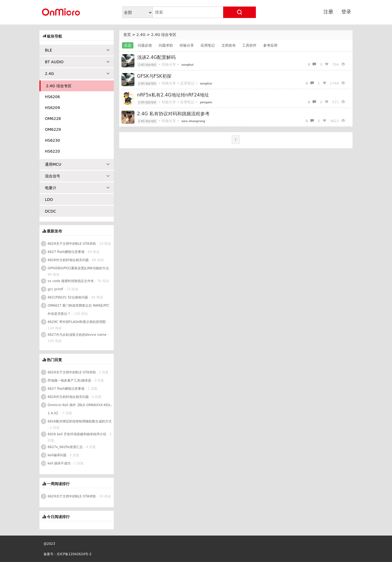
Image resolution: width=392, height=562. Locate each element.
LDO (49, 200)
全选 (128, 45)
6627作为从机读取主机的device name (77, 335)
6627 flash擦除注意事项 (66, 252)
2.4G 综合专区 (164, 35)
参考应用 (270, 45)
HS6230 (52, 140)
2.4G (141, 35)
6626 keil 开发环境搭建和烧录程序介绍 (77, 434)
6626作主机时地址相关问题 (68, 260)
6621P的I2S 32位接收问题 (68, 297)
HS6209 (52, 108)
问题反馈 (145, 45)
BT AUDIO (77, 62)
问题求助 (166, 45)
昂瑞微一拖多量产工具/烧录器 (69, 380)
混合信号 (77, 176)
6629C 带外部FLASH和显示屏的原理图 (77, 322)
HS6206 (52, 97)
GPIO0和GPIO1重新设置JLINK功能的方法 (78, 268)
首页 (127, 35)
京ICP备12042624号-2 (74, 554)
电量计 (77, 188)
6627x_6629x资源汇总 (65, 447)
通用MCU (77, 164)
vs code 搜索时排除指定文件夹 (71, 281)
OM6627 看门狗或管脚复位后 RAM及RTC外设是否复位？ (79, 310)
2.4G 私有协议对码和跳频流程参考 (173, 114)
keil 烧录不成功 (59, 463)
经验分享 (187, 45)
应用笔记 (208, 45)
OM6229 (53, 129)
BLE (77, 50)
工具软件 (249, 45)
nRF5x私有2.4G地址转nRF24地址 (173, 95)
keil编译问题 (57, 455)
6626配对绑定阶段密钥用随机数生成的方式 (80, 421)
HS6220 (52, 151)
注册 (328, 12)
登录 (346, 12)
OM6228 (53, 119)
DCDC (50, 211)
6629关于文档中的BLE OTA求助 (72, 244)
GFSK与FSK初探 (154, 76)
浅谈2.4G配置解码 (157, 57)
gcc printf (55, 289)
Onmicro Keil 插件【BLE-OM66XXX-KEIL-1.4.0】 (80, 409)
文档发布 (229, 45)
